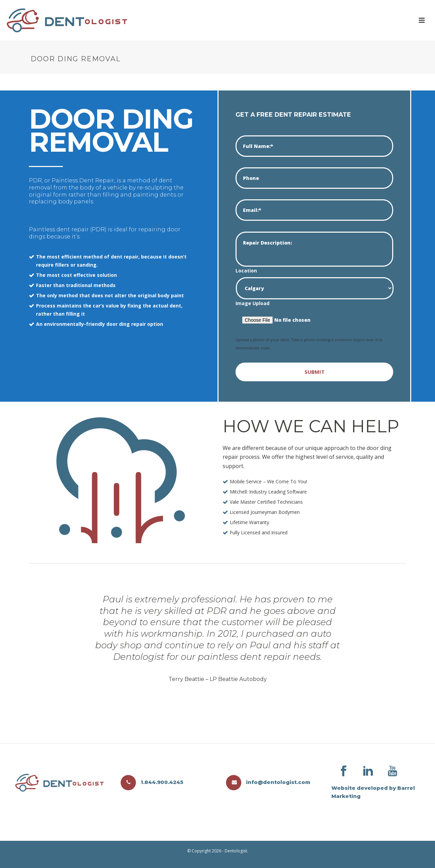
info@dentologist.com (268, 782)
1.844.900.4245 (152, 782)
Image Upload (253, 303)
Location (246, 271)
